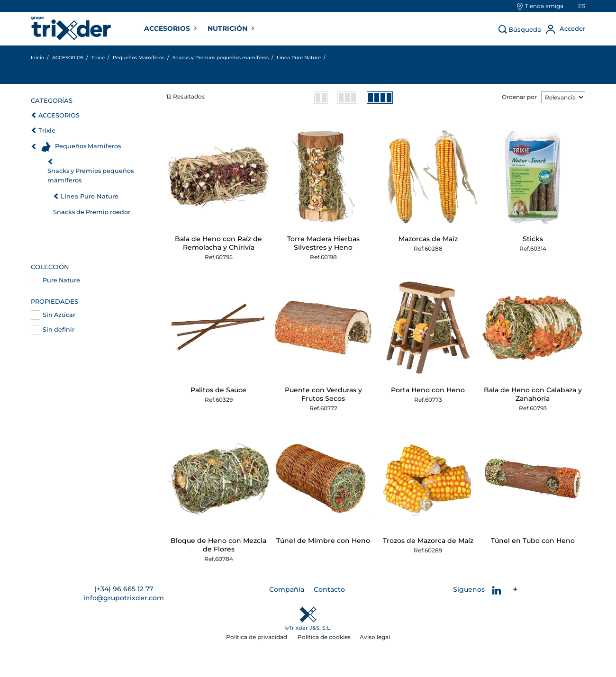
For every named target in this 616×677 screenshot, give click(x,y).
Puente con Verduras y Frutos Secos (323, 394)
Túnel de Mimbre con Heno (323, 541)
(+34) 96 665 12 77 (124, 589)
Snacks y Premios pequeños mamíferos (91, 176)
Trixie (47, 131)
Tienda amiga (544, 6)
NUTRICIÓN (228, 28)
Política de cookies (324, 637)
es (582, 6)
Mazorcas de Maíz (428, 239)
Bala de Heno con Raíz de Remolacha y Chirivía (218, 243)
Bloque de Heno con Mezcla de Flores (218, 545)
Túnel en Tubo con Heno (533, 541)
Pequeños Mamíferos (88, 146)
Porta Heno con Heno (428, 390)
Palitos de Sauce (218, 390)
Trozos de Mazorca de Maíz (428, 541)
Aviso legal (375, 637)
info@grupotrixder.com (124, 598)
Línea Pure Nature (90, 196)
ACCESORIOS (168, 28)
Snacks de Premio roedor (92, 212)
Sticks (533, 239)
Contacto (329, 589)
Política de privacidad (257, 637)
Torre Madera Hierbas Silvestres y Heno (323, 243)
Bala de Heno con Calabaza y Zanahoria (533, 394)
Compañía (287, 589)
